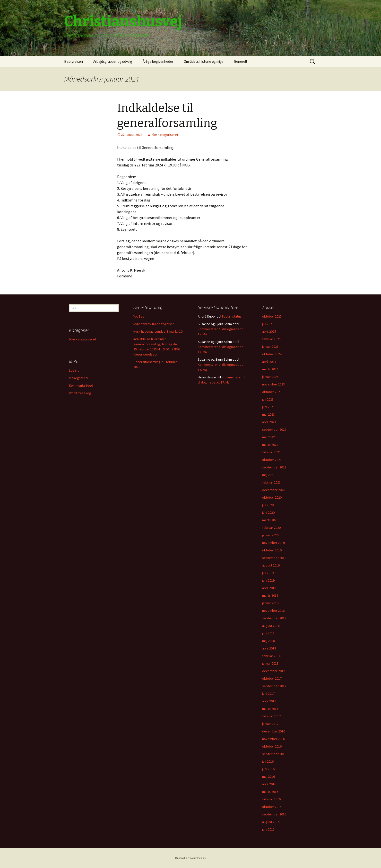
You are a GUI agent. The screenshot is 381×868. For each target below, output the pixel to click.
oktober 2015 (272, 807)
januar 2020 (270, 535)
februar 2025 (271, 339)
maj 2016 (268, 777)
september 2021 (274, 467)
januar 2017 (270, 724)
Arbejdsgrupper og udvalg (113, 61)
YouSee (139, 316)
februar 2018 (271, 656)
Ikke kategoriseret (165, 135)
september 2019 (274, 558)
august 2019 (271, 565)
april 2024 (269, 362)
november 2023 (273, 384)
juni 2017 (268, 694)
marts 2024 (270, 369)
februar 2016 (271, 799)
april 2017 (269, 701)
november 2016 (273, 739)
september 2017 (274, 686)
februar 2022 (271, 452)
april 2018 (269, 648)
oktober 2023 (272, 392)
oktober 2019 (272, 550)
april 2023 (269, 422)
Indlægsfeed (78, 378)
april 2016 (269, 784)
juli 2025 (268, 324)
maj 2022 (268, 437)
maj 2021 (268, 475)
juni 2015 (268, 829)
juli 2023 (268, 399)
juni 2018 (268, 633)
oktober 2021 (272, 460)
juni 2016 (268, 769)
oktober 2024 (272, 354)
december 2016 (274, 731)
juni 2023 (268, 407)
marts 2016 (270, 792)
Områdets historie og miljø (204, 61)
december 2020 (274, 490)
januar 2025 (270, 347)
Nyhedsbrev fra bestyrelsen (154, 324)
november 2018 (273, 611)
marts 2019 (270, 595)
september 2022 (274, 429)
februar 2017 (271, 716)
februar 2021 (271, 482)
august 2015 (271, 822)
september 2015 (274, 814)
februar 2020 (271, 528)
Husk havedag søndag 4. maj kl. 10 (158, 331)
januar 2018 (270, 663)
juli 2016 (268, 761)
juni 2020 (268, 512)
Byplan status (232, 316)
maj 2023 (268, 414)
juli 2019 (268, 573)
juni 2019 (268, 580)
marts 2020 (270, 520)
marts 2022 (270, 445)
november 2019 (273, 543)
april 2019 (269, 588)
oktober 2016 (272, 746)
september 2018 (274, 618)
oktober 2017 (272, 678)
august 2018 (271, 626)
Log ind (74, 370)
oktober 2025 (272, 316)
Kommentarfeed (81, 385)
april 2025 (269, 331)
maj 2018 (268, 641)
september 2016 (274, 754)
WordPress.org (80, 393)
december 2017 (274, 671)
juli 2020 (268, 505)
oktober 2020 (272, 497)
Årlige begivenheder (158, 61)
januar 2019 (270, 603)
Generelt (241, 61)
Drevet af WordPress (190, 858)
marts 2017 (270, 709)
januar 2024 (270, 377)
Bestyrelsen (74, 61)
